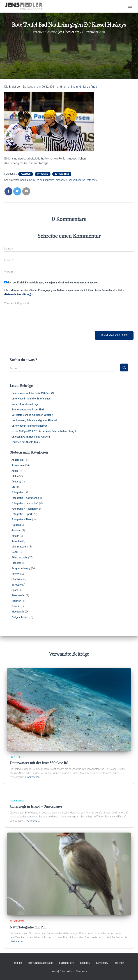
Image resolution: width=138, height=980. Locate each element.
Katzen (15, 536)
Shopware (17, 579)
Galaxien (16, 530)
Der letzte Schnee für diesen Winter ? (32, 415)
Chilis (15, 476)
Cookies (18, 963)
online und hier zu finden (83, 87)
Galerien (85, 963)
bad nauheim (27, 180)
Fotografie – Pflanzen (24, 509)
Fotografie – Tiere (21, 519)
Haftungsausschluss (41, 963)
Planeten (16, 563)
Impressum (102, 963)
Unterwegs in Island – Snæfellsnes (31, 399)
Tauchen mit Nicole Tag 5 (26, 442)
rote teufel (93, 180)
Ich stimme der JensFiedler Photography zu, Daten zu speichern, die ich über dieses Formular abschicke (64, 292)
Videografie (18, 612)
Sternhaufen (18, 595)
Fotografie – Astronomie (25, 498)
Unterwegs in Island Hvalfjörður (29, 426)
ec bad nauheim (45, 180)
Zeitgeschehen (62, 174)
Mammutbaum (20, 547)
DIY (13, 487)
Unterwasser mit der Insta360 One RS (33, 393)
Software (17, 585)
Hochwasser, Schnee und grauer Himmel (34, 420)
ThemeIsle (82, 971)
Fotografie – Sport (22, 514)
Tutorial (16, 606)
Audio (15, 471)
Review (16, 574)
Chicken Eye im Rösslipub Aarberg (31, 437)
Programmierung (21, 568)
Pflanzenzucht (19, 558)
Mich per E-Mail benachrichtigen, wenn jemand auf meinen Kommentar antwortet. (52, 283)
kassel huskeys (77, 180)
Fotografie (43, 174)
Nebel (15, 552)
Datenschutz (67, 963)
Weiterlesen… (34, 777)
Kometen (17, 541)
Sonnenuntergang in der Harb (28, 410)
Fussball (16, 525)
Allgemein (26, 174)
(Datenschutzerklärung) (18, 294)
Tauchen (16, 601)
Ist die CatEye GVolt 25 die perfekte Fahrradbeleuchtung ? (44, 431)
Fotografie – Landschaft (25, 503)
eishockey (61, 180)
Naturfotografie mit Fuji (25, 404)
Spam (15, 590)
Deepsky (16, 482)
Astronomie (18, 465)
